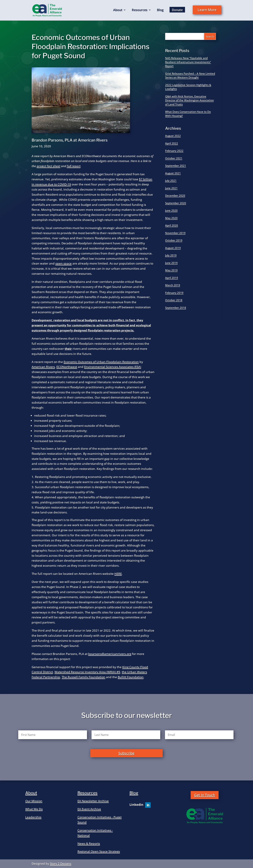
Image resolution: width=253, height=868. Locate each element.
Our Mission (34, 801)
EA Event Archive (89, 809)
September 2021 (176, 166)
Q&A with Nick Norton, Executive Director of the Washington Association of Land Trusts (189, 100)
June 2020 (171, 210)
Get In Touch (205, 795)
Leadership (33, 817)
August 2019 (173, 248)
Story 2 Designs (61, 864)
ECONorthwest (67, 367)
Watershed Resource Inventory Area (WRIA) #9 (87, 672)
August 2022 (173, 136)
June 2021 (171, 188)
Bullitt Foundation (131, 677)
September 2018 (176, 308)
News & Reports (89, 843)
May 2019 (171, 270)
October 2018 (174, 300)
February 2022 (174, 151)
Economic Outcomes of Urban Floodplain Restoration (101, 362)
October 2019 (174, 240)
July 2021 (171, 181)
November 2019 (175, 233)
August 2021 (173, 173)
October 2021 (174, 158)
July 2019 (171, 255)
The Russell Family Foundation (83, 677)
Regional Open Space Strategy (99, 851)
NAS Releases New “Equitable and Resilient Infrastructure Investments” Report (188, 62)
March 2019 (173, 285)
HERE (118, 574)
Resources (140, 10)
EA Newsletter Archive (93, 801)
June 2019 (171, 263)
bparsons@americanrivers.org (110, 654)
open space (64, 263)
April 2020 (172, 225)
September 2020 (176, 203)
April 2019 (172, 278)
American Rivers (43, 367)
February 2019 (174, 293)
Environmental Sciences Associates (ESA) (113, 367)
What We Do (34, 809)
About (118, 10)
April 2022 (172, 143)
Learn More (207, 10)
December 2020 (175, 195)
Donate (177, 10)
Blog (160, 10)
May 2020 (171, 218)
